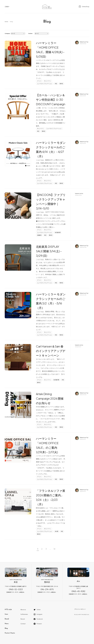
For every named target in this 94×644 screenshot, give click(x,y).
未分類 (57, 531)
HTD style (8, 610)
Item (6, 614)
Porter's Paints (10, 633)
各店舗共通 (58, 232)
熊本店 (61, 84)
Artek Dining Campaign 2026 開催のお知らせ (50, 398)
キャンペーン (48, 81)
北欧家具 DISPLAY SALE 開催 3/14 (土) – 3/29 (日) (49, 251)
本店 (56, 84)
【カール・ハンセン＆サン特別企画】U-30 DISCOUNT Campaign (51, 100)
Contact (23, 624)
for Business (24, 614)
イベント (39, 81)
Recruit (23, 619)
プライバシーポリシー (80, 609)
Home (6, 22)
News (7, 624)
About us (23, 610)
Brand (7, 619)
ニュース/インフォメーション (45, 84)
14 (54, 549)
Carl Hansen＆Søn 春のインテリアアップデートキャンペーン (51, 351)
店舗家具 (39, 235)
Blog (6, 628)
